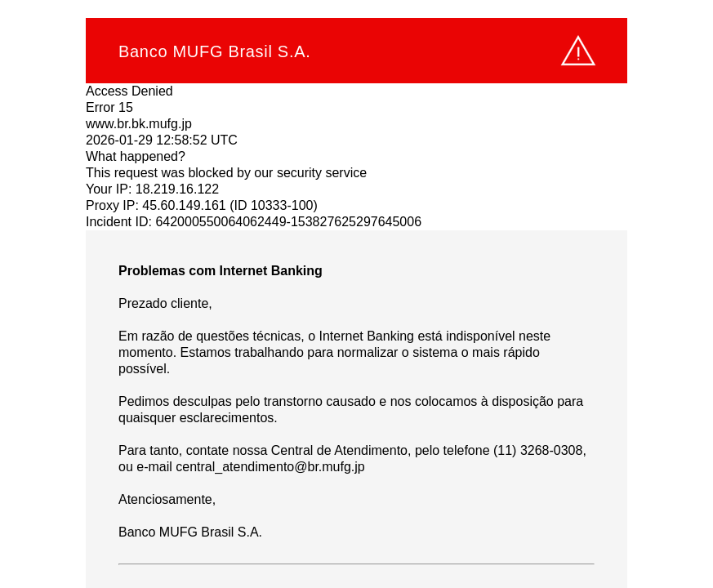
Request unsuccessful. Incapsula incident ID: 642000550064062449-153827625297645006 (356, 294)
